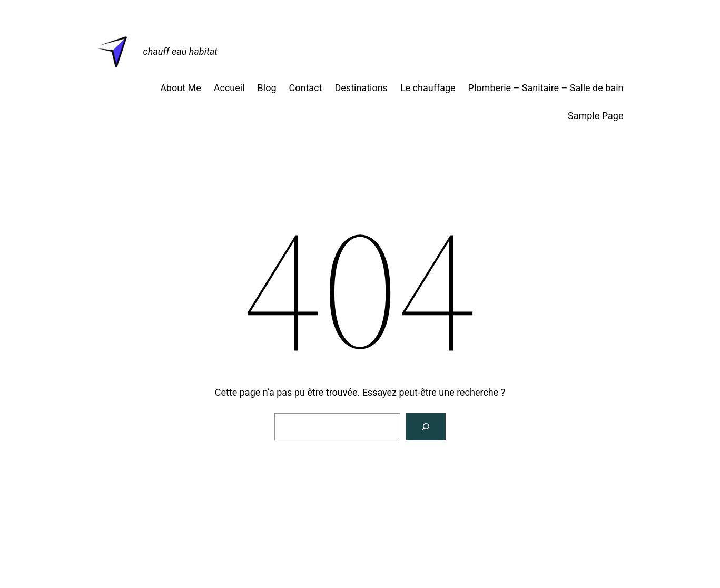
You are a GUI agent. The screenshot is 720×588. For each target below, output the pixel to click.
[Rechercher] (426, 427)
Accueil (229, 88)
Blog (267, 88)
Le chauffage (428, 88)
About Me (181, 88)
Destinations (361, 88)
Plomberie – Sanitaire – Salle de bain (546, 88)
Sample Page (595, 116)
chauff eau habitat (180, 51)
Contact (306, 88)
